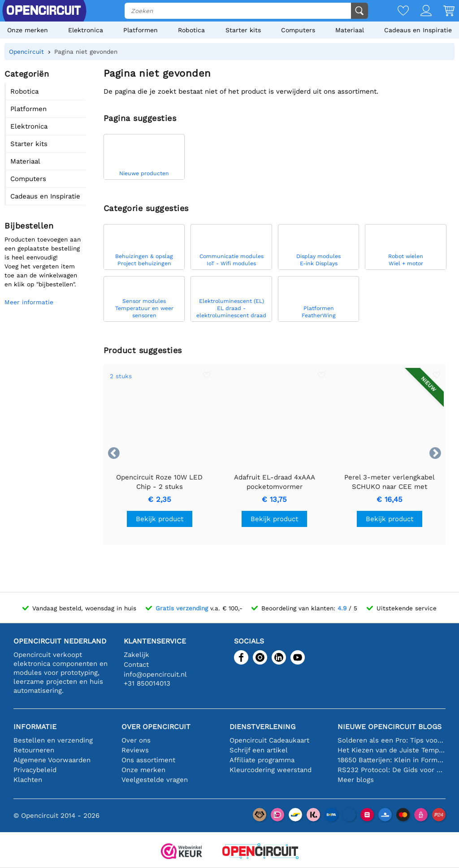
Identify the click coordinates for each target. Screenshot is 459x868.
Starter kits (243, 30)
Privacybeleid (35, 770)
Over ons (136, 740)
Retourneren (34, 750)
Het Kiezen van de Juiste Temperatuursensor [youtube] (392, 750)
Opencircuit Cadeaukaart (269, 740)
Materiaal (350, 30)
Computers (298, 30)
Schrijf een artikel (259, 750)
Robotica (191, 30)
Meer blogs (356, 780)
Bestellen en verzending (53, 740)
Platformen (141, 30)
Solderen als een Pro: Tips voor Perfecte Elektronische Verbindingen (392, 740)
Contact (136, 665)
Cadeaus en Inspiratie (418, 30)
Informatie (35, 727)
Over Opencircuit (156, 727)
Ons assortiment (148, 760)
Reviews (135, 750)
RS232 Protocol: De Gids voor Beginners (392, 770)
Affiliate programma (262, 760)
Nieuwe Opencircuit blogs (390, 727)
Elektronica (86, 30)
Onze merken (28, 30)
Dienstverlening (262, 727)
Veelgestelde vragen (155, 780)
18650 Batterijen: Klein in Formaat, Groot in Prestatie (392, 760)
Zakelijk (136, 655)
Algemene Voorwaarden (52, 760)
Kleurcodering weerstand (271, 770)
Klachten (28, 780)
